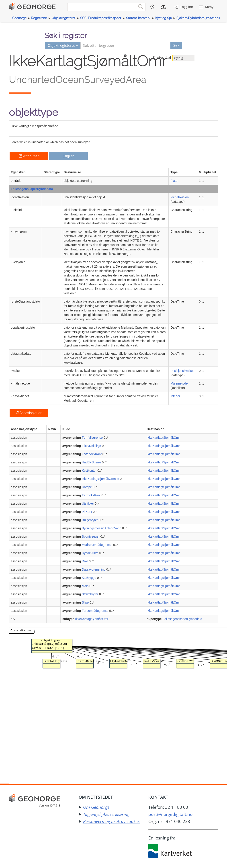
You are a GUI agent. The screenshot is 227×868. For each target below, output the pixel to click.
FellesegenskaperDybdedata (32, 189)
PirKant (87, 512)
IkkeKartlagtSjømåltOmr (163, 438)
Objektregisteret (63, 18)
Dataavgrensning (94, 569)
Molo (85, 586)
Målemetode (179, 383)
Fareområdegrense (95, 611)
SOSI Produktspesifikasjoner (101, 18)
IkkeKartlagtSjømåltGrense (100, 479)
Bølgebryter (90, 520)
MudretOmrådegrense (97, 545)
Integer (175, 396)
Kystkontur (89, 471)
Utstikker (88, 504)
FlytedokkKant (92, 454)
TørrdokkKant (91, 495)
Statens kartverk (138, 18)
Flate (174, 181)
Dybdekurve (90, 553)
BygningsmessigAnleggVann (101, 528)
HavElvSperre (91, 462)
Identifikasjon (180, 197)
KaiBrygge (89, 578)
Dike (85, 561)
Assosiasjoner (29, 413)
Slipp (85, 602)
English (68, 156)
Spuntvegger (91, 536)
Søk (176, 45)
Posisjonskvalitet (182, 371)
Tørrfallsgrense (92, 438)
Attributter (29, 156)
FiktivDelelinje (91, 446)
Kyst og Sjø (163, 18)
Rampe (87, 487)
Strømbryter (90, 594)
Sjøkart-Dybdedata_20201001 (198, 18)
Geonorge (19, 18)
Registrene (39, 18)
